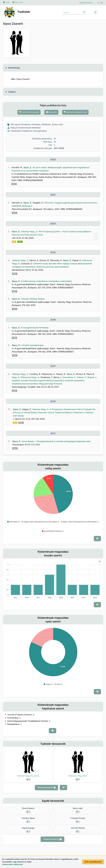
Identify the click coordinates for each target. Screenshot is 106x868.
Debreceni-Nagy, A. (30, 377)
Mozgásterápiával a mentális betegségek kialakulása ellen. (64, 441)
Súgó (6, 2)
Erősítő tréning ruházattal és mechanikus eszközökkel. (47, 281)
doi (14, 242)
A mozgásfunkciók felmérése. (35, 328)
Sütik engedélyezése (93, 862)
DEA (14, 184)
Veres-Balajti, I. (29, 441)
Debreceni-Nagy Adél (78, 776)
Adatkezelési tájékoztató (13, 864)
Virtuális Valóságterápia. (33, 345)
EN (99, 3)
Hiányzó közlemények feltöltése (24, 128)
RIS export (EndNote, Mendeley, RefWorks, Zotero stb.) (35, 124)
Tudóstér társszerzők (29, 112)
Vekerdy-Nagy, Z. (29, 232)
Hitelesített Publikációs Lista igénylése (27, 131)
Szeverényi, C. (69, 377)
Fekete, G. (82, 377)
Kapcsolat (18, 2)
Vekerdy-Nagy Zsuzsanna (28, 776)
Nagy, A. (16, 377)
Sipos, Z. (28, 167)
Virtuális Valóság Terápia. (33, 299)
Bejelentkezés (86, 3)
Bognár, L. (92, 377)
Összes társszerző (46, 787)
